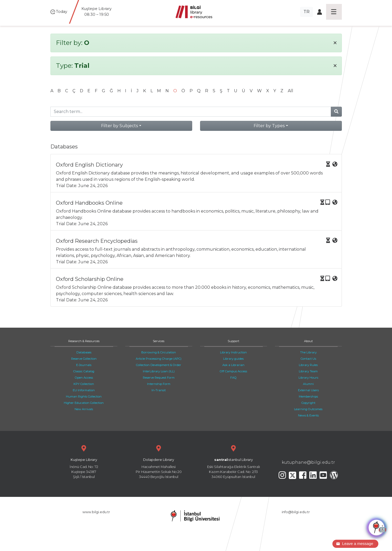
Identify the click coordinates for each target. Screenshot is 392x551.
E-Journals (84, 365)
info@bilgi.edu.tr (296, 512)
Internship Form (159, 384)
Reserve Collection (84, 359)
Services (159, 341)
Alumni (308, 384)
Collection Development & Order (159, 365)
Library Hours (308, 378)
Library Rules (308, 365)
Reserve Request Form (159, 378)
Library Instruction (233, 352)
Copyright (308, 403)
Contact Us (308, 359)
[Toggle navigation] (334, 12)
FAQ (233, 378)
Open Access (84, 378)
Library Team (308, 371)
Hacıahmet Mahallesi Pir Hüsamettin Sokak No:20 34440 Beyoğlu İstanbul (159, 461)
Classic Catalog (84, 371)
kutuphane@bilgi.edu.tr (308, 462)
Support (233, 341)
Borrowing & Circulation (159, 352)
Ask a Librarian (233, 365)
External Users (308, 390)
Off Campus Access (233, 371)
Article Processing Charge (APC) (159, 359)
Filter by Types (269, 126)
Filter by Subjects (119, 126)
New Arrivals (84, 409)
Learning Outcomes (308, 409)
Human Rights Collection (84, 396)
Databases (84, 352)
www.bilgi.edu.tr (96, 512)
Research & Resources (84, 341)
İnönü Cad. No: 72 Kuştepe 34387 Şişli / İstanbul (84, 461)
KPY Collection (84, 384)
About (308, 341)
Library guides (233, 359)
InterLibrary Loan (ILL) (159, 371)
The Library (308, 352)
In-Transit (159, 390)
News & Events (308, 415)
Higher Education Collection (84, 403)
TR (307, 12)
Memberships (308, 396)
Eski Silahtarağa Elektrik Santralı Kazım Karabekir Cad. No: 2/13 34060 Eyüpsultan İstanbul (234, 461)
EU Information (84, 390)
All (291, 91)
